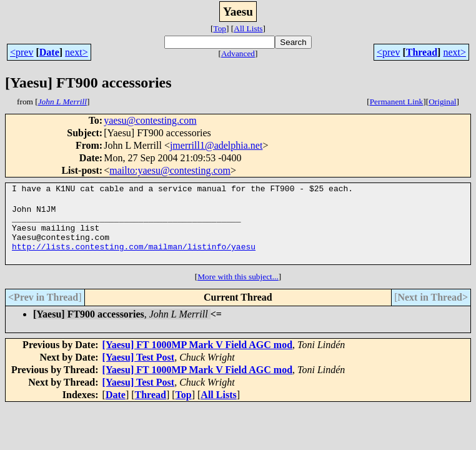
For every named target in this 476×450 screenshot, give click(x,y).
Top (220, 28)
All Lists (248, 28)
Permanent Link (397, 102)
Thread (422, 52)
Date (49, 52)
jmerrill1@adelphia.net (216, 145)
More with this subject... (238, 288)
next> (77, 52)
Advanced (238, 53)
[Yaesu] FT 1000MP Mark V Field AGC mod (197, 356)
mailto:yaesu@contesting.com (170, 170)
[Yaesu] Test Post (139, 368)
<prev (22, 52)
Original (442, 102)
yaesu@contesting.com (150, 120)
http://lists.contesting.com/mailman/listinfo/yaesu (134, 257)
